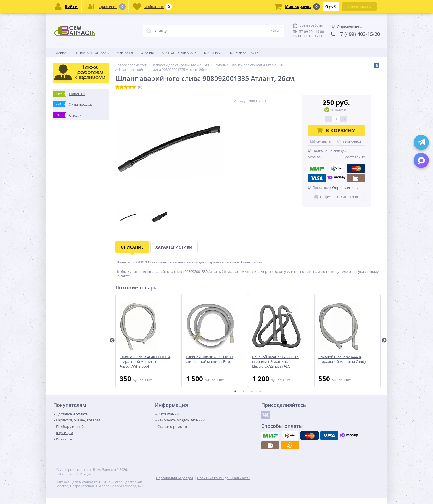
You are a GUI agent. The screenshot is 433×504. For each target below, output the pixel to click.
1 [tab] (235, 391)
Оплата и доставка (92, 53)
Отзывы (147, 53)
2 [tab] (244, 391)
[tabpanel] (149, 341)
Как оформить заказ (179, 53)
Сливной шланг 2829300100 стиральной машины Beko (209, 359)
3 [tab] (252, 391)
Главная (61, 53)
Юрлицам (212, 53)
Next (384, 341)
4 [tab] (260, 391)
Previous (112, 341)
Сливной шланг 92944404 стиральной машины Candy (342, 359)
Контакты (125, 53)
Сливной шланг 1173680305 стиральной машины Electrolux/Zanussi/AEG (276, 362)
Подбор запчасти (244, 53)
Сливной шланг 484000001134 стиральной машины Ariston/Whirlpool (145, 362)
